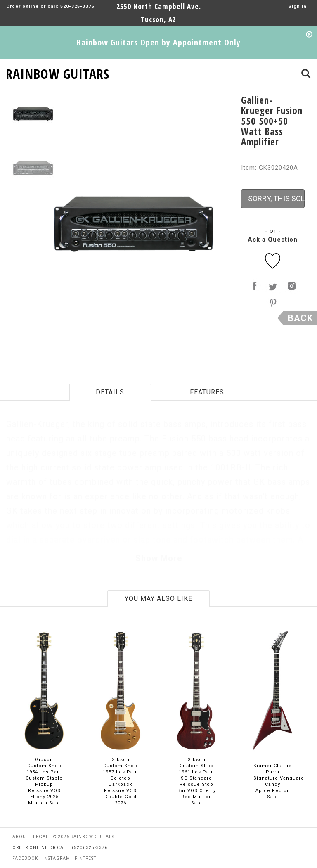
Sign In (297, 6)
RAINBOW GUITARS (58, 72)
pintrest (85, 858)
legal (41, 837)
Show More (159, 558)
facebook (25, 858)
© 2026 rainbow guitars (84, 837)
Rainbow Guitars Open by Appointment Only (159, 42)
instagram (56, 858)
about (20, 837)
